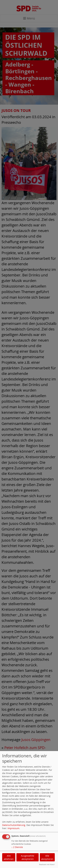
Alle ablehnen (9, 857)
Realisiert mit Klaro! (47, 864)
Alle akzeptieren (47, 857)
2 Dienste (17, 847)
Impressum (13, 828)
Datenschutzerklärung (14, 825)
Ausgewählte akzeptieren (28, 857)
